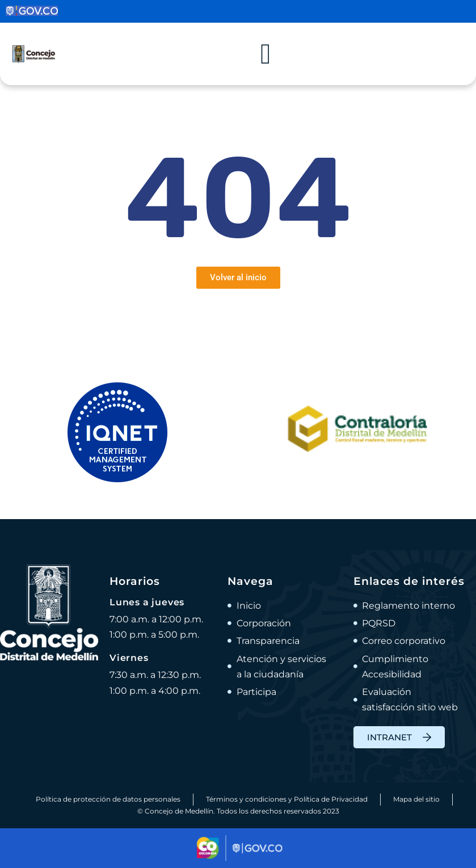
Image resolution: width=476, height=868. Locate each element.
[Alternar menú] (266, 54)
